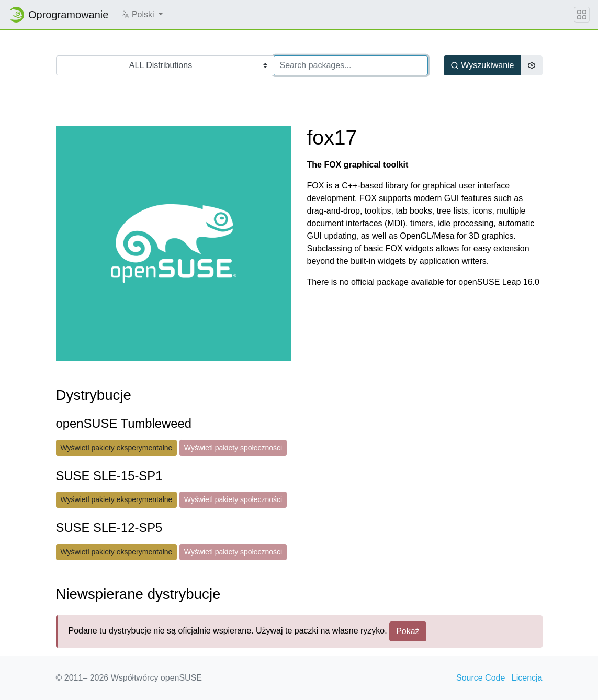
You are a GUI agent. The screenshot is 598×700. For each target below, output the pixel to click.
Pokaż (408, 631)
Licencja (527, 678)
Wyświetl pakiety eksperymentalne (117, 448)
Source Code (481, 678)
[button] (142, 15)
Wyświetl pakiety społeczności (233, 448)
